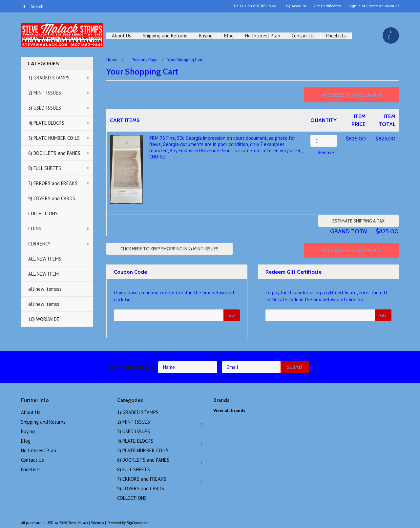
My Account (296, 6)
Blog (229, 36)
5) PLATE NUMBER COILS (54, 138)
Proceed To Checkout (352, 95)
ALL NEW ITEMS (45, 259)
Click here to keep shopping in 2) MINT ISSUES (169, 249)
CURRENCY (39, 244)
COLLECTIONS (43, 213)
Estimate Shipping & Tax (358, 221)
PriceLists (336, 36)
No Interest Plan (263, 36)
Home (112, 60)
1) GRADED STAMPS (49, 78)
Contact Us (303, 36)
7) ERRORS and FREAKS (53, 183)
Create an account (383, 6)
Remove (323, 152)
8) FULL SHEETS (45, 168)
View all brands (229, 411)
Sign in (355, 6)
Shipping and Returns (165, 36)
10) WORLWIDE (44, 319)
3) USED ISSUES (45, 108)
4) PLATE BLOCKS (46, 123)
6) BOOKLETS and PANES (54, 153)
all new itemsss (45, 289)
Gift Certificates (327, 6)
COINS (35, 229)
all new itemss (44, 304)
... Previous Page (142, 60)
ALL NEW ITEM (43, 274)
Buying (206, 36)
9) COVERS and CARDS (52, 198)
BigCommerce (137, 523)
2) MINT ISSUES (45, 93)
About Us (122, 36)
